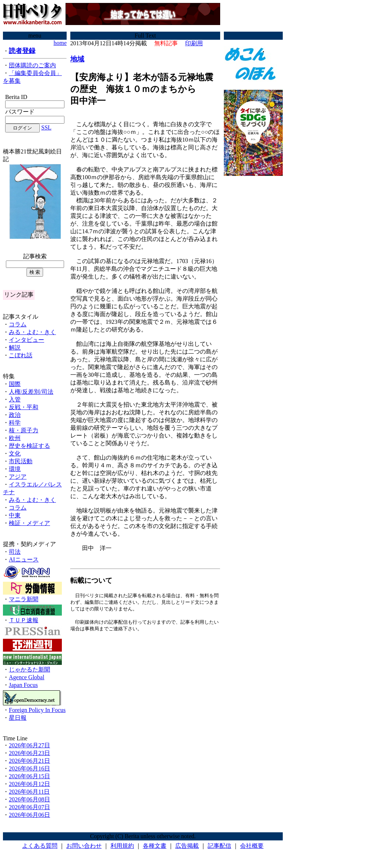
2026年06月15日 (29, 776)
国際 (15, 384)
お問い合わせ (84, 846)
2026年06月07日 (29, 807)
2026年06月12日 (29, 784)
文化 (15, 454)
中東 (15, 515)
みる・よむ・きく (32, 332)
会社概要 (252, 846)
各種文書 (155, 846)
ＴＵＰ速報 (24, 620)
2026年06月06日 (29, 815)
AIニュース (24, 559)
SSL (46, 127)
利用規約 (122, 846)
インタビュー (27, 340)
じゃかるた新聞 (29, 669)
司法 (15, 552)
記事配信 (219, 846)
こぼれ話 (21, 355)
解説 (15, 348)
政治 (15, 415)
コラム (18, 324)
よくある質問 (40, 846)
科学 (15, 423)
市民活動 (21, 461)
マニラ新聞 (24, 599)
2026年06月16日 (29, 768)
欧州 (15, 438)
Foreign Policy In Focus (37, 710)
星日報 (18, 718)
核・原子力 (24, 430)
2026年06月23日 (29, 753)
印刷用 (194, 43)
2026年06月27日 (29, 745)
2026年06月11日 (29, 792)
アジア (18, 477)
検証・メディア (29, 523)
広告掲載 (187, 846)
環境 (15, 469)
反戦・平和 (24, 407)
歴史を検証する (29, 446)
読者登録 (22, 51)
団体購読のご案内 (32, 65)
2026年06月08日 (29, 799)
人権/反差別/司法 (31, 392)
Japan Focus (23, 685)
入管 (15, 399)
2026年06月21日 (29, 761)
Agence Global (27, 677)
